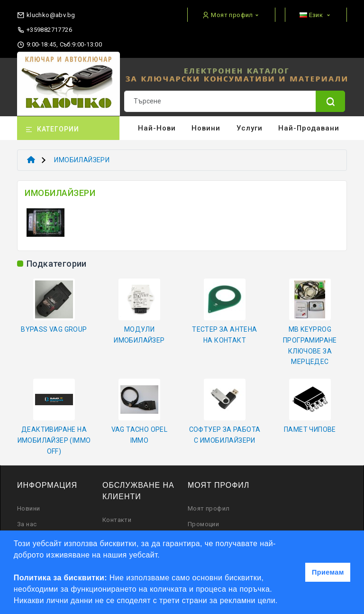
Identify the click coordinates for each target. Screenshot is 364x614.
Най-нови (157, 128)
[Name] (330, 101)
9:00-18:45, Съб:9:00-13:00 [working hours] (59, 45)
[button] (282, 602)
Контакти (117, 520)
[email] (46, 13)
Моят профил (209, 508)
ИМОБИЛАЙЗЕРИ (82, 160)
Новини (206, 128)
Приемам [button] (328, 572)
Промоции (203, 524)
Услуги (250, 128)
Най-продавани (309, 128)
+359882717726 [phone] (45, 30)
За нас (27, 524)
